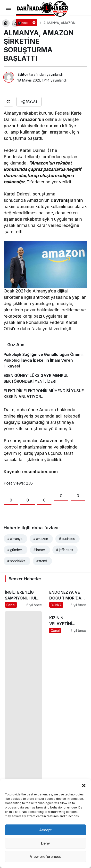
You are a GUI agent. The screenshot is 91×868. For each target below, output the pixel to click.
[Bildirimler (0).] (16, 23)
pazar (10, 126)
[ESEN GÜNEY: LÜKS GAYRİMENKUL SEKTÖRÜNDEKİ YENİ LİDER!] (45, 378)
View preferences (45, 857)
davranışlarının (66, 200)
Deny (45, 843)
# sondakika (16, 561)
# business (67, 539)
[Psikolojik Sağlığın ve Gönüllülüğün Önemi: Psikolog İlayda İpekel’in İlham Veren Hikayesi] (45, 360)
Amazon (49, 441)
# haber (39, 550)
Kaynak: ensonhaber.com (31, 472)
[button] (84, 785)
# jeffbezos (65, 550)
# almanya (15, 539)
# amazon (41, 539)
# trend (42, 561)
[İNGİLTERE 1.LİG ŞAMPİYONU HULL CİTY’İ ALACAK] (23, 597)
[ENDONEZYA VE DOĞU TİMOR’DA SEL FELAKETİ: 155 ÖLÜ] (68, 597)
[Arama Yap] (6, 23)
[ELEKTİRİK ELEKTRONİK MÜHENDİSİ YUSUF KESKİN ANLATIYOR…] (45, 394)
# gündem (15, 550)
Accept (45, 830)
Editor (23, 74)
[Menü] (8, 10)
